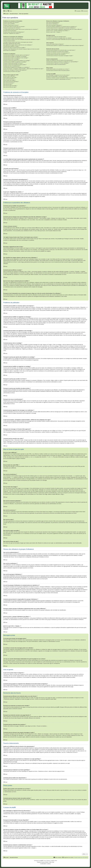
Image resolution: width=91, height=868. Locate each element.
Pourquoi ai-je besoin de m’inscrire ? (11, 22)
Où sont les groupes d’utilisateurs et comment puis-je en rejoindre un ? (62, 27)
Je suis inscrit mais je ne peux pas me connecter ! (14, 27)
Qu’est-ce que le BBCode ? (9, 76)
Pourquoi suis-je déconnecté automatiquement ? (14, 32)
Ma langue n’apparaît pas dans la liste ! (12, 43)
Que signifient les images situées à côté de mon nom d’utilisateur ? (18, 45)
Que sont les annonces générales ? (11, 82)
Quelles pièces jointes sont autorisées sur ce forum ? (58, 69)
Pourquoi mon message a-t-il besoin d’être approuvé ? (15, 70)
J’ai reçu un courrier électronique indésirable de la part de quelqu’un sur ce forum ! (64, 39)
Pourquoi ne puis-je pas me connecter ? (12, 28)
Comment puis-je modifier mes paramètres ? (13, 38)
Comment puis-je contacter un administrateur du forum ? (59, 79)
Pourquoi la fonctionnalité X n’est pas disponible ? (57, 77)
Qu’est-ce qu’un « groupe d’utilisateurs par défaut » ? (58, 31)
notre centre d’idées (8, 823)
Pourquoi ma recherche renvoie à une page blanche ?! (58, 53)
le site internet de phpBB (38, 251)
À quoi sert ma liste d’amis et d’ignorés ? (55, 44)
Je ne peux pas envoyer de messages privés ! (56, 37)
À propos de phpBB (69, 814)
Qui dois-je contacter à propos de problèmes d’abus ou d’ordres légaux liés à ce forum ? (65, 78)
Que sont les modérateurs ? (52, 24)
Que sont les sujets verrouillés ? (10, 86)
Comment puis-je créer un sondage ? (11, 59)
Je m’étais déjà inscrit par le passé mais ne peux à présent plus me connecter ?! (21, 29)
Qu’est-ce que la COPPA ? (9, 24)
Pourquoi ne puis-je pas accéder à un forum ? (13, 63)
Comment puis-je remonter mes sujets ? (12, 71)
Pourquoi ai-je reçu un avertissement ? (12, 66)
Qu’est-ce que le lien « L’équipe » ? (54, 32)
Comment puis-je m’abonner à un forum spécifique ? (58, 63)
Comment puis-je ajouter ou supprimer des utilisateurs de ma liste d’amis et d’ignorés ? (65, 45)
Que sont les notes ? (8, 84)
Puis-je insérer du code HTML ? (10, 77)
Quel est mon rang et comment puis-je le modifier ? (14, 48)
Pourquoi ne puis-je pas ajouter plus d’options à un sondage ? (17, 61)
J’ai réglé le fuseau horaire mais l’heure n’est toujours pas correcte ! (18, 42)
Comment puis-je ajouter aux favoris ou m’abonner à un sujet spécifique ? (62, 62)
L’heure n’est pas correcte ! (9, 41)
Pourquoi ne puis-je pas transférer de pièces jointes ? (15, 65)
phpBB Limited (41, 812)
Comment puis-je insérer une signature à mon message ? (16, 58)
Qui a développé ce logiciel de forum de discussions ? (58, 75)
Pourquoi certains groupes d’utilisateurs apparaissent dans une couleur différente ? (64, 29)
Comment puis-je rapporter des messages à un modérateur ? (17, 67)
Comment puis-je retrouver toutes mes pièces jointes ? (58, 70)
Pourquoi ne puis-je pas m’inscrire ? (11, 25)
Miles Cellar (52, 862)
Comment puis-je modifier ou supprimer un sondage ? (15, 62)
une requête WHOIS (54, 832)
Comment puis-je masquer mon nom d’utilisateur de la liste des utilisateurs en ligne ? (22, 39)
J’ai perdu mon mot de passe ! (10, 31)
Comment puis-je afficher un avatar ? (11, 46)
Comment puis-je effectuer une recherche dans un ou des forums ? (61, 50)
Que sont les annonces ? (9, 83)
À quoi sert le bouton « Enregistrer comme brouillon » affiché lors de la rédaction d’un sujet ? (23, 69)
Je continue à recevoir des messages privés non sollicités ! (59, 38)
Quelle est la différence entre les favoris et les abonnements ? (60, 60)
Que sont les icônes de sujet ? (10, 87)
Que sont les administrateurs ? (53, 22)
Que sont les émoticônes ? (9, 79)
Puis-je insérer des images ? (10, 80)
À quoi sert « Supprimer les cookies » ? (12, 33)
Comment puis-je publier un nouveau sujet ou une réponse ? (16, 55)
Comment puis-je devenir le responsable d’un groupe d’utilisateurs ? (61, 28)
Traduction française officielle (43, 862)
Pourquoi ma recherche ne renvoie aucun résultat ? (57, 51)
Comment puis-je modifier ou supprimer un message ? (15, 56)
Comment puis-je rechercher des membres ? (56, 54)
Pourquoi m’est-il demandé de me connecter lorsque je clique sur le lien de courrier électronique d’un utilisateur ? (21, 50)
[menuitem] (5, 11)
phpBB (41, 861)
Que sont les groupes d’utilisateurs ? (54, 25)
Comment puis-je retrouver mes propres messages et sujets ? (60, 56)
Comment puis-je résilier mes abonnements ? (56, 64)
